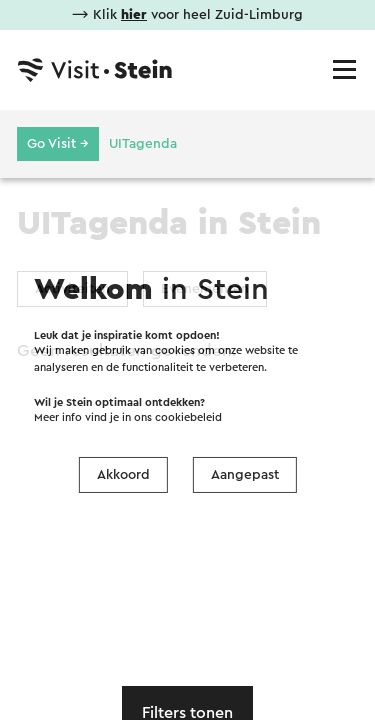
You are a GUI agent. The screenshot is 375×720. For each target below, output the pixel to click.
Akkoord (123, 475)
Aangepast (245, 475)
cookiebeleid (188, 417)
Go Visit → (58, 144)
